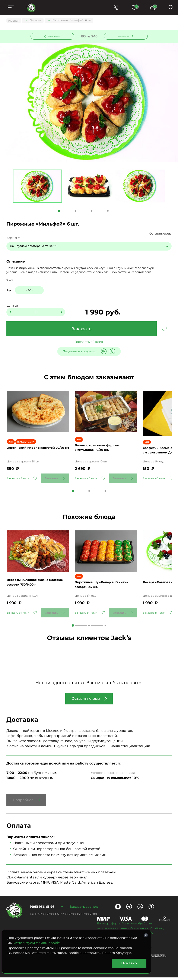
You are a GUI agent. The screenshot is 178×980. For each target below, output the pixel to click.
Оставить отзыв (160, 234)
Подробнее (23, 803)
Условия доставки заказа (113, 776)
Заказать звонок (84, 909)
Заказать (82, 330)
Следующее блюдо (123, 36)
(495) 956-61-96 (42, 909)
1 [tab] (59, 212)
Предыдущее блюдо (55, 36)
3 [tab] (92, 212)
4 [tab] (108, 212)
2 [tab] (75, 212)
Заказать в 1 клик (89, 343)
